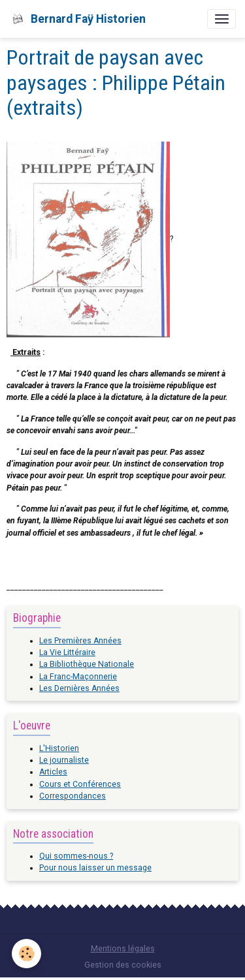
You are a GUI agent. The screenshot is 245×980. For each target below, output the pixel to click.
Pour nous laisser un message (95, 868)
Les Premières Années (80, 641)
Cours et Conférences (80, 784)
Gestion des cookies (123, 965)
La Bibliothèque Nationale (87, 664)
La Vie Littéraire (67, 652)
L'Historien (59, 748)
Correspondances (73, 796)
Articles (53, 772)
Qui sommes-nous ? (76, 856)
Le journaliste (64, 760)
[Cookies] (26, 954)
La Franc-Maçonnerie (78, 677)
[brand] (77, 19)
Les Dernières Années (79, 688)
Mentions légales (123, 949)
